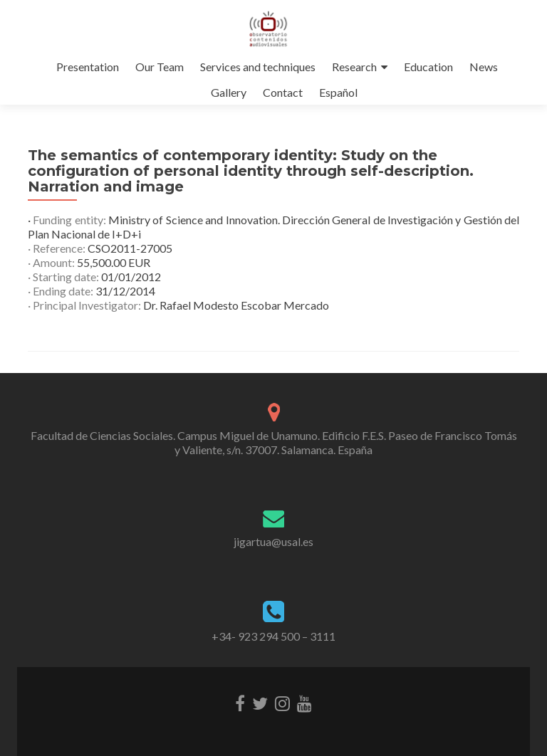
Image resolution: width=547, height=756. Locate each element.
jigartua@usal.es (273, 541)
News (484, 67)
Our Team (160, 67)
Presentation (88, 67)
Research (354, 67)
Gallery (229, 92)
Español (338, 92)
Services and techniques (258, 67)
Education (428, 67)
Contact (283, 92)
